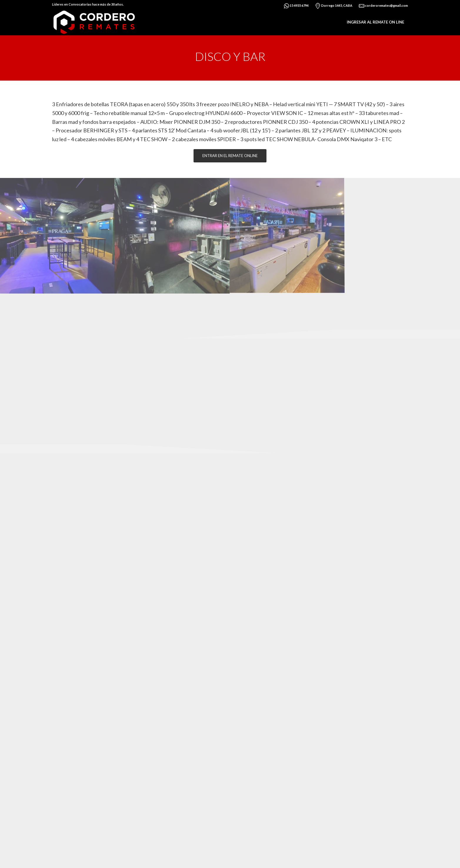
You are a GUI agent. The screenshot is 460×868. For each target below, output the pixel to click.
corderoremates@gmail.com (383, 6)
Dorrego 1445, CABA (334, 6)
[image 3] (287, 235)
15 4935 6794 (296, 6)
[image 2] (172, 235)
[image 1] (57, 235)
